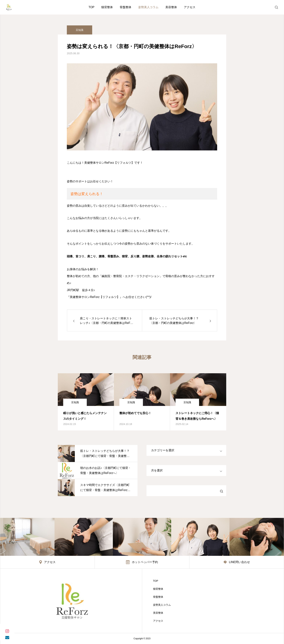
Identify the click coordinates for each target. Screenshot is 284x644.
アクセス (190, 7)
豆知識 (80, 30)
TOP (92, 7)
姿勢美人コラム (148, 7)
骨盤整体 (126, 7)
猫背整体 (107, 7)
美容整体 (171, 7)
